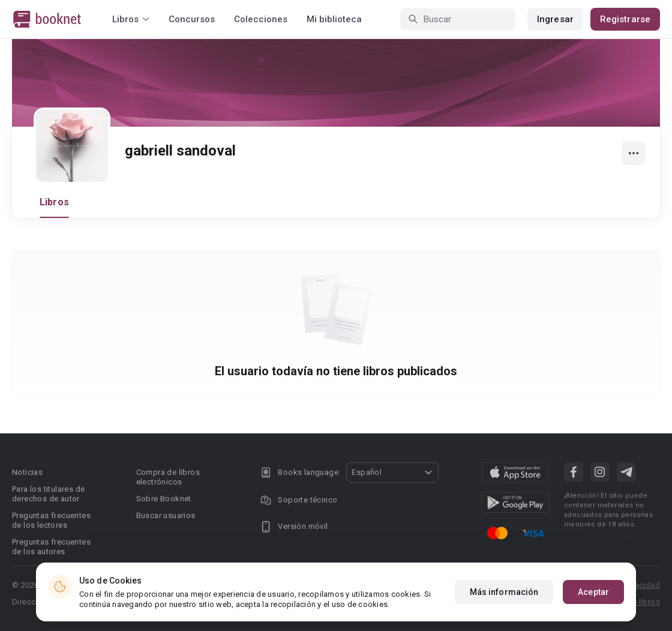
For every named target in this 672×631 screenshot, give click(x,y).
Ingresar (555, 19)
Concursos (192, 19)
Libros (54, 202)
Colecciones (261, 19)
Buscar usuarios (166, 515)
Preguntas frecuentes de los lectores (51, 520)
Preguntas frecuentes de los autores (51, 547)
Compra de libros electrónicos (168, 477)
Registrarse (625, 19)
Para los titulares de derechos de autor (48, 494)
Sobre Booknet (164, 499)
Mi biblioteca (334, 19)
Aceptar (593, 592)
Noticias (27, 472)
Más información (504, 592)
